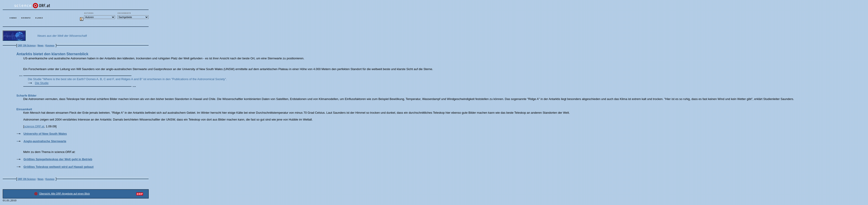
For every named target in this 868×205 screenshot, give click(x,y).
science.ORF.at (34, 126)
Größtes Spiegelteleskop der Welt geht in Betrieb (58, 159)
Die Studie (42, 83)
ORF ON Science (27, 46)
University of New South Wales (45, 134)
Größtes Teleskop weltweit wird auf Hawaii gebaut (59, 167)
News (41, 46)
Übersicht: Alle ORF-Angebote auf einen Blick (64, 194)
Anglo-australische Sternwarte (45, 141)
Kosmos (50, 46)
